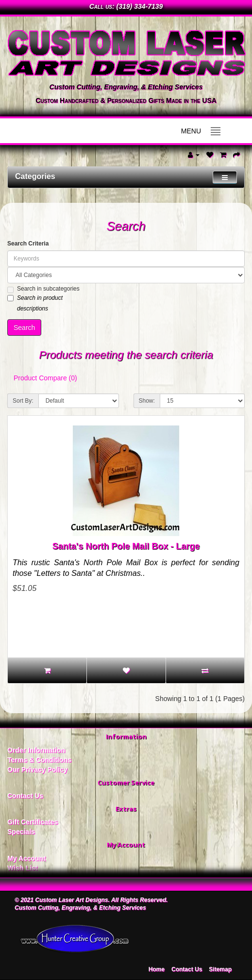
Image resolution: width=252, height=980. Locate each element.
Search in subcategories (43, 289)
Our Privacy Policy (37, 769)
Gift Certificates (33, 822)
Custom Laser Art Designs (71, 900)
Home (157, 969)
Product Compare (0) (45, 378)
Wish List (22, 868)
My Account (26, 858)
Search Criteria (28, 244)
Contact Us (25, 796)
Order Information (36, 750)
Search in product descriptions (35, 303)
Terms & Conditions (39, 760)
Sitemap (220, 969)
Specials (21, 832)
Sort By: (23, 401)
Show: (147, 401)
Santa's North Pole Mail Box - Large (126, 546)
